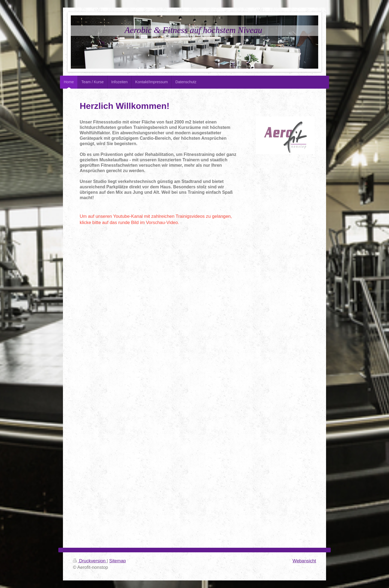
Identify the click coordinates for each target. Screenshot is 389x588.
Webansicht (304, 561)
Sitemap (118, 561)
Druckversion (90, 561)
